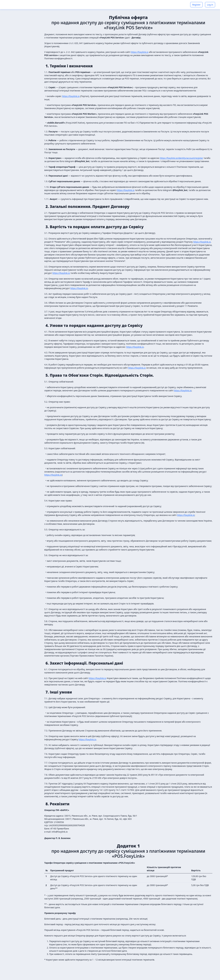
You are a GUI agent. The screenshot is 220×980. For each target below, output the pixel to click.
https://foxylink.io (140, 52)
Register (196, 5)
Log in (210, 5)
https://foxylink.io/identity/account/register (181, 158)
